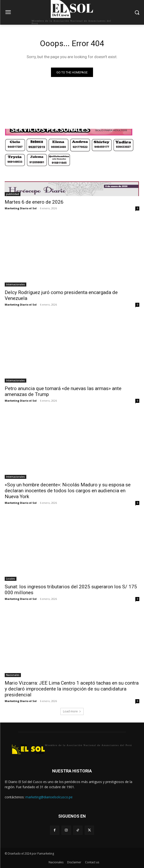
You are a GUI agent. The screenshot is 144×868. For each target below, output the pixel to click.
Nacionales (13, 675)
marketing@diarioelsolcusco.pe (49, 797)
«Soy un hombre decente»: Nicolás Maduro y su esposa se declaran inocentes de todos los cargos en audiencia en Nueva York (68, 491)
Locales (11, 579)
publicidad (13, 194)
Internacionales (16, 284)
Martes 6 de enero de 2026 (34, 202)
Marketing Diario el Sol (21, 208)
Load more (72, 711)
